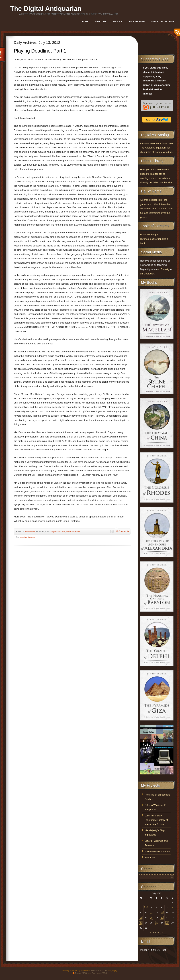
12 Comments (122, 531)
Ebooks (118, 22)
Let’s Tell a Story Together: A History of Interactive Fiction (156, 820)
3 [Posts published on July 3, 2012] (146, 908)
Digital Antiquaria (58, 532)
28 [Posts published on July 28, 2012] (167, 923)
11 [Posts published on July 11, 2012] (151, 913)
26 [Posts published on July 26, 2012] (157, 923)
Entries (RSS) (81, 973)
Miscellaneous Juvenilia (157, 851)
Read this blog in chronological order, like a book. (154, 239)
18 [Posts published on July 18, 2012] (151, 918)
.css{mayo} (112, 971)
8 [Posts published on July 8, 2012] (172, 908)
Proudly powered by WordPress (76, 971)
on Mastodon (147, 274)
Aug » (160, 933)
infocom (31, 537)
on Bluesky (164, 269)
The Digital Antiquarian (46, 9)
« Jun (153, 933)
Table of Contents (163, 22)
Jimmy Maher (30, 532)
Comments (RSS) (100, 973)
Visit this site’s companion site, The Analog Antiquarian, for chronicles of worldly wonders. (157, 148)
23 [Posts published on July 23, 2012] (141, 923)
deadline (24, 537)
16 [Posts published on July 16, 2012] (141, 918)
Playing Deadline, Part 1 (40, 51)
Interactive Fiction (73, 532)
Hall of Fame (137, 22)
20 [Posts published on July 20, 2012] (162, 918)
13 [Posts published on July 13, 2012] (162, 913)
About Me (101, 22)
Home (85, 22)
